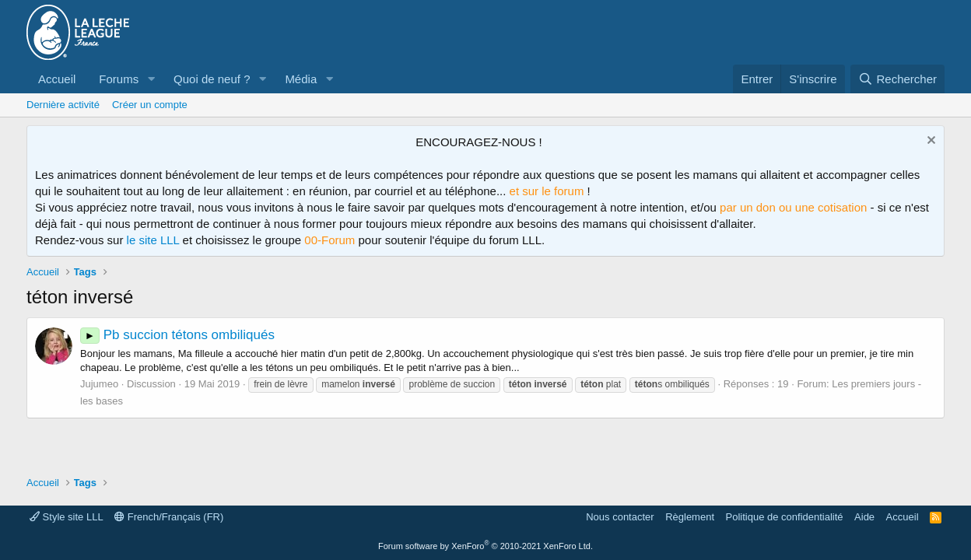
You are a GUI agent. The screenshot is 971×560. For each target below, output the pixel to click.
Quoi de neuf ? (212, 79)
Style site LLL (67, 517)
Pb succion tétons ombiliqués (177, 335)
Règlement (690, 517)
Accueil (57, 79)
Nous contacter (620, 517)
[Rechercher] (897, 79)
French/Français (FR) (169, 517)
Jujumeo (99, 384)
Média (301, 79)
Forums (119, 79)
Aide (864, 517)
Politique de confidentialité (785, 517)
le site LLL (153, 240)
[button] (151, 79)
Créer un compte (150, 105)
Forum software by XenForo (485, 546)
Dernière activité (63, 105)
